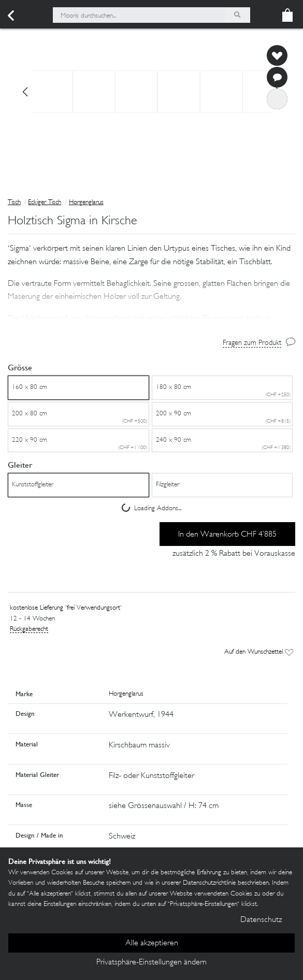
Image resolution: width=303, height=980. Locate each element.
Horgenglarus (86, 203)
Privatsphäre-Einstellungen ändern (151, 963)
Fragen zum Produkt (252, 343)
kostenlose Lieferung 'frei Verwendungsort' (66, 608)
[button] (151, 297)
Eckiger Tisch (45, 203)
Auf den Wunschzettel (259, 652)
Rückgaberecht (29, 629)
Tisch (14, 203)
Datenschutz (261, 920)
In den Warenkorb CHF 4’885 (227, 535)
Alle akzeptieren (152, 943)
